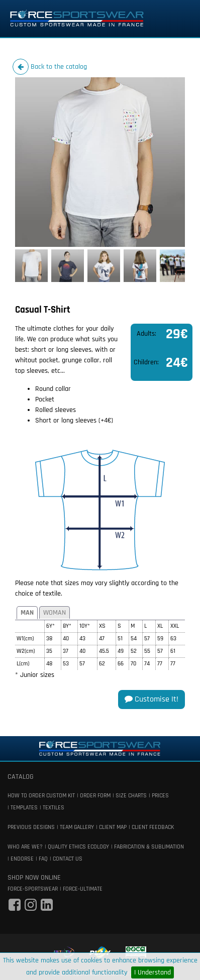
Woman (55, 613)
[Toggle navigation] (178, 19)
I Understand (153, 972)
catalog (21, 777)
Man (27, 613)
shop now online (34, 878)
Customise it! (152, 699)
